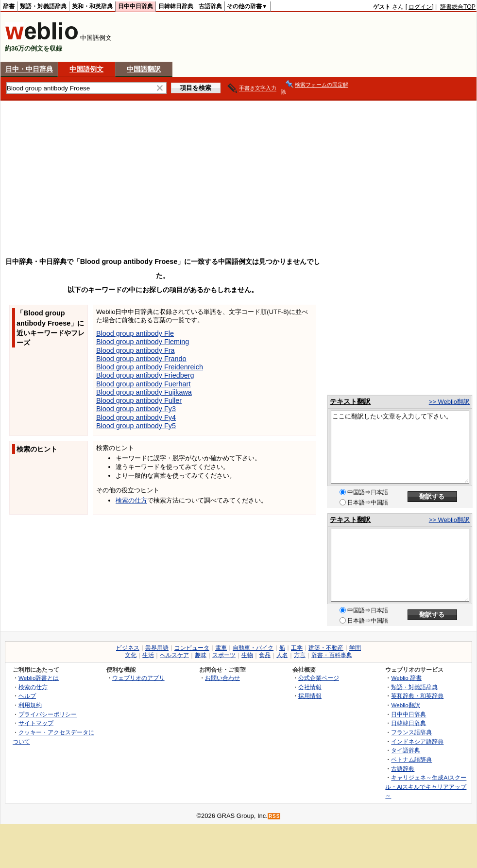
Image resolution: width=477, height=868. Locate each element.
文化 (131, 655)
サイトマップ (36, 723)
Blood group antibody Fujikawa (144, 392)
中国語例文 (86, 69)
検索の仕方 (131, 500)
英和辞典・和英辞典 (417, 696)
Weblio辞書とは (39, 678)
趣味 (201, 655)
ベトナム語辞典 (411, 759)
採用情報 (310, 696)
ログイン (420, 7)
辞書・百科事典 (332, 655)
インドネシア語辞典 (417, 741)
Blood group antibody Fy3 (136, 409)
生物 (247, 655)
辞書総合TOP (458, 7)
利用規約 (30, 705)
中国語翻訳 (144, 69)
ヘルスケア (174, 655)
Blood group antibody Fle (135, 333)
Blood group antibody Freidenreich (150, 367)
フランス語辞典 (411, 732)
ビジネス (128, 648)
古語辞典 (210, 6)
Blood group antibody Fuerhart (143, 384)
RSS (274, 816)
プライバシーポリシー (48, 714)
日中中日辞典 (136, 6)
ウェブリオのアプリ (138, 678)
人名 (282, 655)
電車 (221, 648)
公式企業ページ (319, 678)
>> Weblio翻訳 (449, 402)
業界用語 (157, 648)
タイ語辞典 (406, 750)
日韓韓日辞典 (176, 6)
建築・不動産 (326, 648)
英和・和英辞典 (92, 6)
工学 (297, 648)
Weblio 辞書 (406, 678)
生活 (148, 655)
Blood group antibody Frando (141, 359)
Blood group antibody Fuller (139, 400)
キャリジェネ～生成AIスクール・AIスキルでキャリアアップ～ (426, 786)
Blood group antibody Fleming (143, 342)
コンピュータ (192, 648)
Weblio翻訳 (405, 705)
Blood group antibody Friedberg (145, 375)
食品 (265, 655)
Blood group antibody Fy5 (136, 426)
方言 (300, 655)
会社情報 (310, 687)
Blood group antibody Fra (136, 350)
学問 (355, 648)
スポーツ (224, 655)
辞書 (9, 6)
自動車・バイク (253, 648)
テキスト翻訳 (350, 401)
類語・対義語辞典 (43, 6)
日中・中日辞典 (29, 69)
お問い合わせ (222, 678)
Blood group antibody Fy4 (136, 417)
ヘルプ (27, 696)
